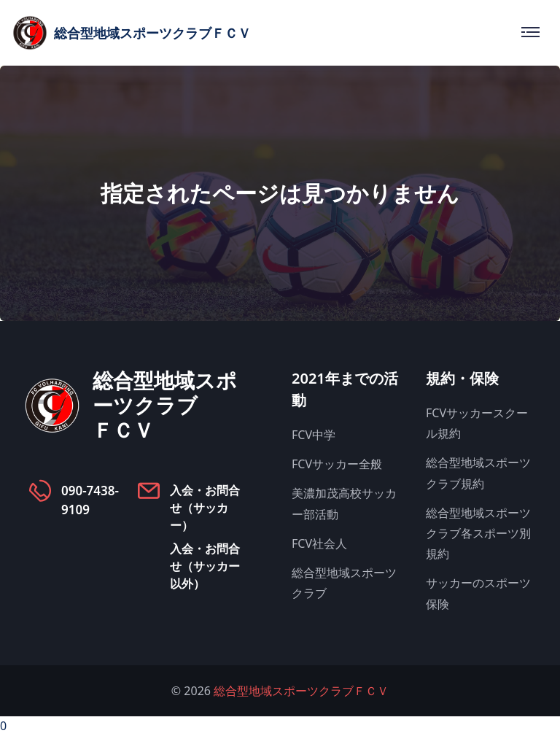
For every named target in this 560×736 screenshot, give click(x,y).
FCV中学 (314, 435)
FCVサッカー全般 (337, 464)
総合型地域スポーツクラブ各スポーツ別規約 (478, 533)
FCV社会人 (319, 543)
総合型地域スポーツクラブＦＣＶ (301, 691)
